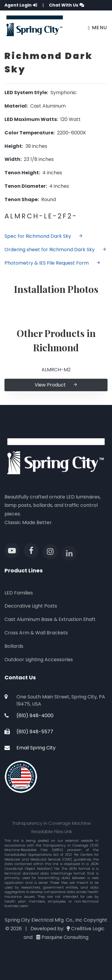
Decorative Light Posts (31, 606)
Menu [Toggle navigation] (98, 28)
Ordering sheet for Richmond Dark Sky (56, 250)
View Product (56, 385)
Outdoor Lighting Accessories (39, 660)
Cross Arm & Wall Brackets (36, 633)
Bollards (14, 646)
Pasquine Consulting (65, 937)
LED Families (19, 593)
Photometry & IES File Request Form (53, 263)
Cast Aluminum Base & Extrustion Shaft (50, 619)
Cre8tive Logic (88, 929)
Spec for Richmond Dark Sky (44, 236)
